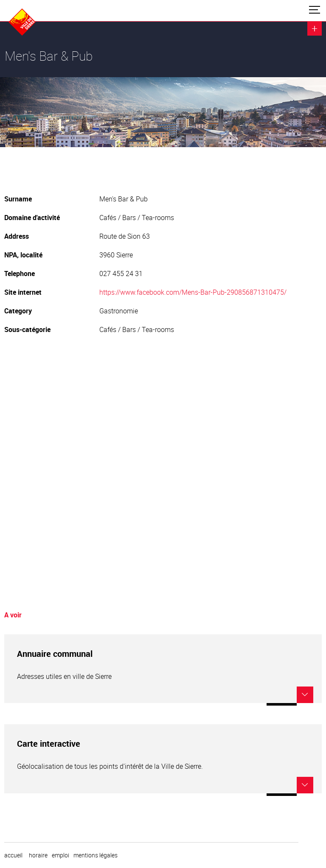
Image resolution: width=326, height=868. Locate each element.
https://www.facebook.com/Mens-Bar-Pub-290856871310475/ (193, 292)
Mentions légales (96, 855)
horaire (38, 855)
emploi (60, 855)
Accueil (13, 855)
